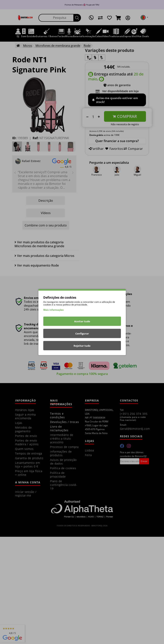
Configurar (82, 333)
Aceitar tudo (82, 321)
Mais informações (53, 310)
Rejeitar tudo (82, 346)
